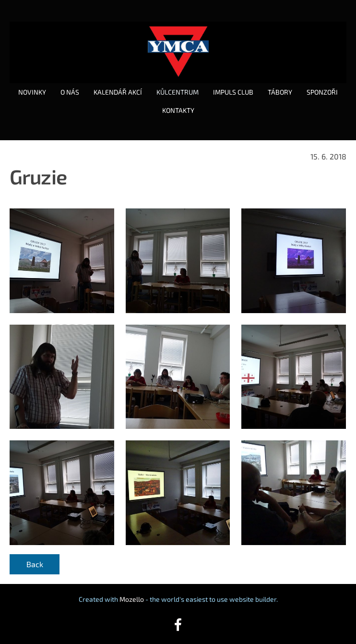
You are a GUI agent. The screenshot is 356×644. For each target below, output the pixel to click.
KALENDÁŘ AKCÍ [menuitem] (118, 92)
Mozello (132, 599)
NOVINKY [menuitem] (32, 92)
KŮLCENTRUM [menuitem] (178, 92)
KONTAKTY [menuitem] (178, 110)
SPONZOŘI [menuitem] (322, 92)
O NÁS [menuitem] (70, 92)
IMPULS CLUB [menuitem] (233, 92)
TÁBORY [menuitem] (280, 92)
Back (35, 564)
